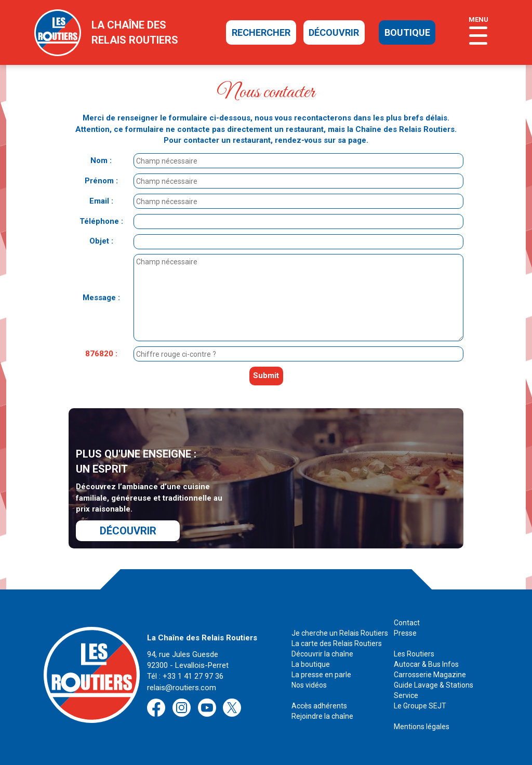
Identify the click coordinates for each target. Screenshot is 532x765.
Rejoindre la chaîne (322, 716)
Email (99, 201)
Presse (405, 633)
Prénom (99, 181)
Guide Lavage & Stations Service (434, 690)
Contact (407, 623)
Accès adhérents (319, 706)
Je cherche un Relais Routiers (340, 633)
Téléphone (99, 221)
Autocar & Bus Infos (426, 664)
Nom (99, 160)
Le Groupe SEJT (420, 706)
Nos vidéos (309, 685)
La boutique (311, 664)
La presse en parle (321, 675)
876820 (99, 354)
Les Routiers (414, 654)
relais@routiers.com (182, 688)
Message (99, 298)
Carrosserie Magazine (430, 675)
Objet (99, 241)
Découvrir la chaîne (322, 654)
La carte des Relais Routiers (337, 643)
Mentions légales (422, 727)
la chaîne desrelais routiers (135, 32)
